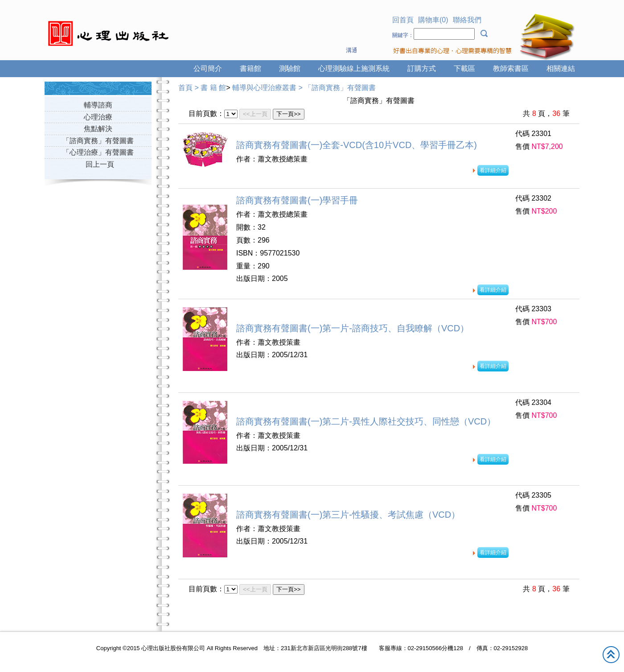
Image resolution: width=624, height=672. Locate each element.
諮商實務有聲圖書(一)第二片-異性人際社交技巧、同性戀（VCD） (366, 421)
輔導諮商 (98, 105)
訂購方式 (422, 68)
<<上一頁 (255, 114)
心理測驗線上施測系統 (354, 68)
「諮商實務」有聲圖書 (98, 141)
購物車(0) (433, 20)
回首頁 (403, 20)
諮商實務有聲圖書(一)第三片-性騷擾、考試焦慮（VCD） (348, 515)
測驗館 (290, 68)
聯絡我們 (467, 20)
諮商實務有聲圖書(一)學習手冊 (297, 200)
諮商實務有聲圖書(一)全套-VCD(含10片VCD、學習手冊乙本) (357, 145)
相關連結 (561, 68)
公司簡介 (208, 68)
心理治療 (98, 117)
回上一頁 (100, 164)
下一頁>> (289, 114)
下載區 (464, 68)
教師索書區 (511, 68)
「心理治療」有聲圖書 (98, 152)
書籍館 (250, 68)
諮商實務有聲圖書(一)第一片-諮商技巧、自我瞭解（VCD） (353, 328)
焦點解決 (98, 129)
